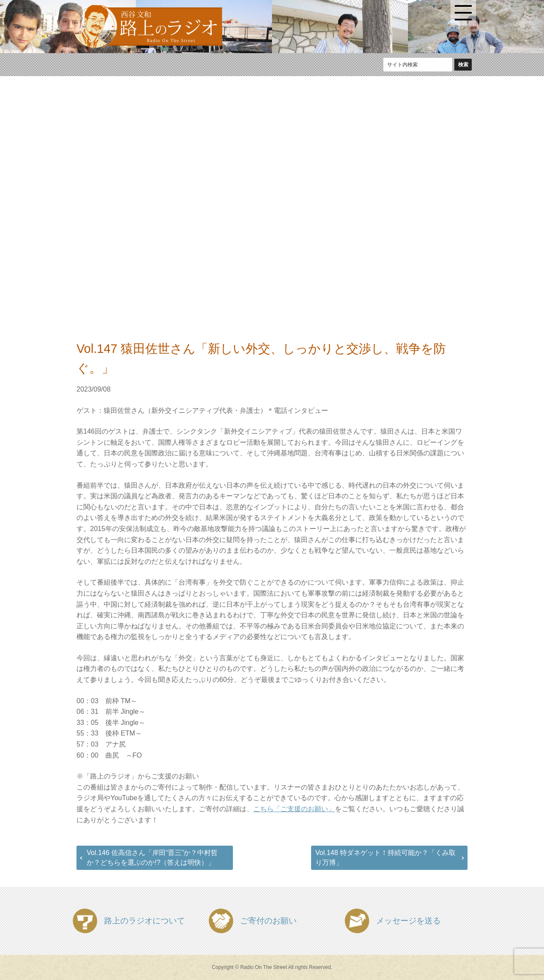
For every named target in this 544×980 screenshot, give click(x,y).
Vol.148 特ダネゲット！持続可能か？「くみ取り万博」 (385, 857)
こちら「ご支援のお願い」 (294, 809)
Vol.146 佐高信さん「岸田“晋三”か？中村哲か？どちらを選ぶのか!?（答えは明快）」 (152, 857)
